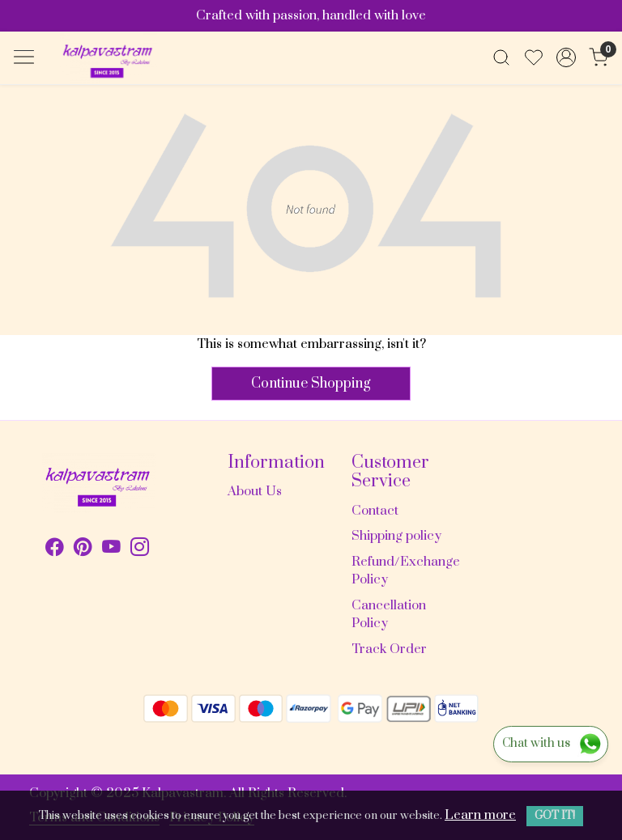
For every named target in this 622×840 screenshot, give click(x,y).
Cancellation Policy (389, 615)
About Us (255, 491)
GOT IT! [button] (555, 816)
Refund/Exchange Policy (404, 571)
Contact (375, 511)
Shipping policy (396, 536)
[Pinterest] (83, 549)
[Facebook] (55, 549)
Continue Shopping (311, 384)
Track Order (389, 649)
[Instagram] (140, 549)
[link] (501, 57)
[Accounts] (566, 57)
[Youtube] (111, 549)
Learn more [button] (480, 815)
